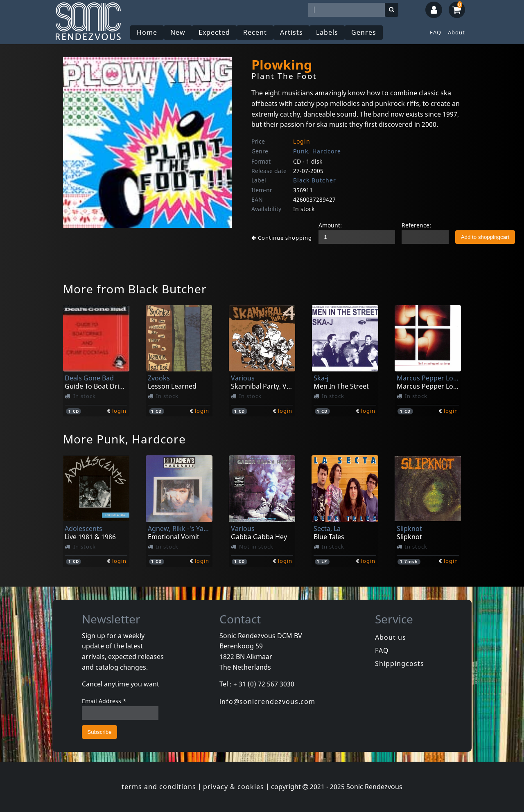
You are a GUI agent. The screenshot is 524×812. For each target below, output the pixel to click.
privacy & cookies (234, 787)
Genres (364, 32)
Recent (255, 32)
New (178, 32)
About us (391, 637)
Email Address (104, 701)
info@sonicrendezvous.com (267, 702)
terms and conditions (159, 787)
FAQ (436, 32)
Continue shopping (282, 238)
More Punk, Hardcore (124, 439)
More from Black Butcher (135, 289)
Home (147, 32)
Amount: (330, 225)
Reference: (416, 225)
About (456, 32)
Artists (291, 32)
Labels (327, 32)
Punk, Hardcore (317, 151)
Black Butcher (315, 180)
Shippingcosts (400, 664)
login (119, 411)
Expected (214, 32)
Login (302, 141)
